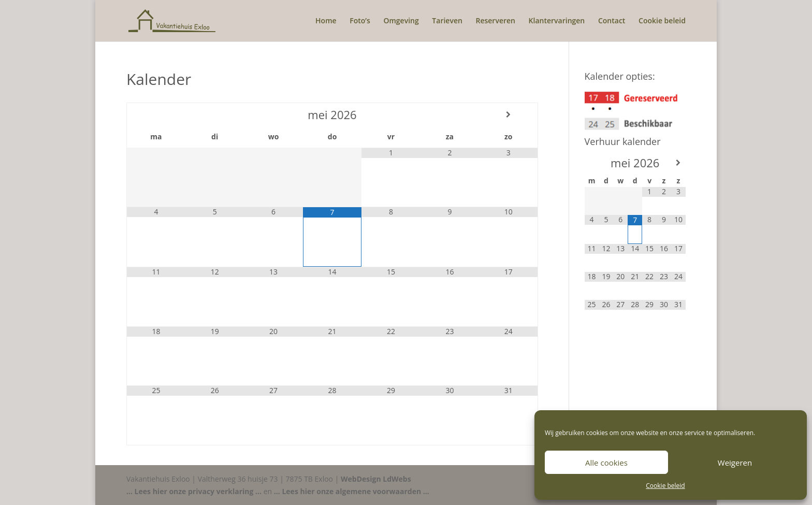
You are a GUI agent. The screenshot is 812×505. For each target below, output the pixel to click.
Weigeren (735, 463)
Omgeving (401, 21)
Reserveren (495, 21)
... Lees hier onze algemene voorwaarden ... (352, 491)
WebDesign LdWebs (376, 479)
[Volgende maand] (508, 114)
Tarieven (447, 21)
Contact (612, 21)
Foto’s (360, 21)
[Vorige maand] (156, 114)
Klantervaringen (557, 21)
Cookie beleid (665, 486)
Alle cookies (606, 463)
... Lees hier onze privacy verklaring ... (194, 491)
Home (326, 21)
